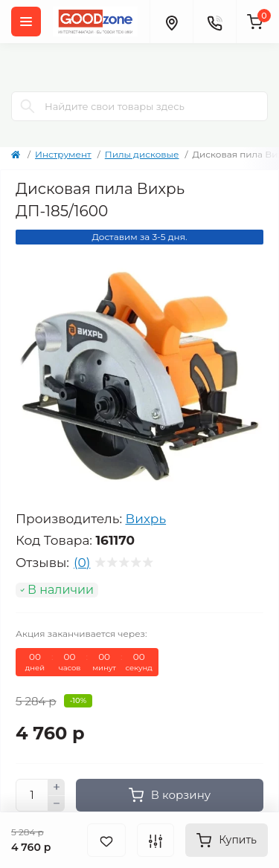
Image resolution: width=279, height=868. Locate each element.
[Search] (28, 106)
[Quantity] (32, 795)
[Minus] (57, 804)
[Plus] (57, 787)
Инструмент (63, 154)
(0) (82, 563)
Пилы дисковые (142, 154)
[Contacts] (214, 22)
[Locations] (171, 22)
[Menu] (26, 22)
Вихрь (145, 519)
